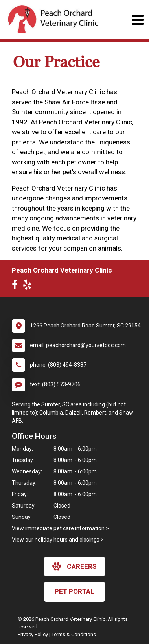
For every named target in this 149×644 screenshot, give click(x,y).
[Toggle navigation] (138, 20)
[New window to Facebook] (17, 286)
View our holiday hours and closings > (58, 540)
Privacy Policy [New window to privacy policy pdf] (33, 634)
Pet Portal (74, 591)
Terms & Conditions (74, 634)
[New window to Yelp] (29, 286)
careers (74, 566)
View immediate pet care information (58, 528)
